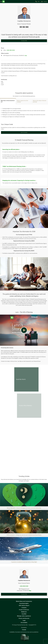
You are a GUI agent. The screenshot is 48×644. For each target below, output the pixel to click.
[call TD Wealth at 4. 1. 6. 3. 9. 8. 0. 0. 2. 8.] (38, 1)
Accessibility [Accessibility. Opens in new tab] (24, 623)
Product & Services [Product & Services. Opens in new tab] (24, 610)
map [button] (26, 56)
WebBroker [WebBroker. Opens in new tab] (24, 612)
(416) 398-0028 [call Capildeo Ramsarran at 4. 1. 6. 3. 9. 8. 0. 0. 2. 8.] (24, 586)
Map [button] (30, 591)
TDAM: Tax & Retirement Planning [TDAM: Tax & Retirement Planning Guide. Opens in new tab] (14, 166)
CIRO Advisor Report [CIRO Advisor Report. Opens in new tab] (24, 606)
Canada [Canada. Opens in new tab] (24, 630)
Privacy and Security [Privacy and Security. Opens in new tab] (24, 618)
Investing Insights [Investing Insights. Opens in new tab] (24, 603)
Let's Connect (24, 132)
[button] (24, 330)
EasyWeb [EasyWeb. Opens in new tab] (24, 614)
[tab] (8, 101)
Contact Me (24, 41)
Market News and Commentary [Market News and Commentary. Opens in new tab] (24, 601)
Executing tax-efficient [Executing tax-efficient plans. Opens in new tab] (11, 149)
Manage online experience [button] (24, 616)
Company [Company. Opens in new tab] (24, 608)
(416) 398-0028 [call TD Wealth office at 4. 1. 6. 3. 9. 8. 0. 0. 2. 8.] (11, 50)
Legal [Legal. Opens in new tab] (24, 620)
